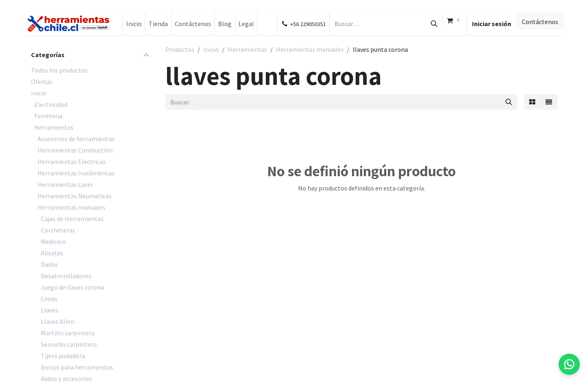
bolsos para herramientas (77, 367)
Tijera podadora (63, 356)
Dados (49, 264)
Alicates (52, 253)
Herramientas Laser (65, 184)
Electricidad (51, 104)
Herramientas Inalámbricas (76, 173)
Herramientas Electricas (72, 162)
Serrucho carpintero (69, 344)
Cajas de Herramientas (72, 219)
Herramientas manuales (71, 207)
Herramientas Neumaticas (75, 196)
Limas (49, 299)
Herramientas (54, 127)
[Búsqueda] (434, 24)
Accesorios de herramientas (76, 139)
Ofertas (42, 82)
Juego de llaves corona (72, 287)
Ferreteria (48, 116)
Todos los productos (59, 70)
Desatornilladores (66, 276)
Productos (180, 49)
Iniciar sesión (492, 24)
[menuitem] (134, 24)
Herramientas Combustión (75, 150)
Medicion (53, 241)
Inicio (39, 93)
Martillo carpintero (68, 333)
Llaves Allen (58, 321)
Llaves (50, 310)
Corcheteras (58, 230)
